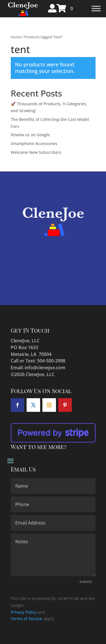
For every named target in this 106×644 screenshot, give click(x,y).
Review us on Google (30, 135)
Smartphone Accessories (34, 143)
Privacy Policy (24, 612)
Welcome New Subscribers (36, 152)
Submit (86, 582)
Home (16, 37)
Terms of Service (26, 619)
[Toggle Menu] (96, 9)
